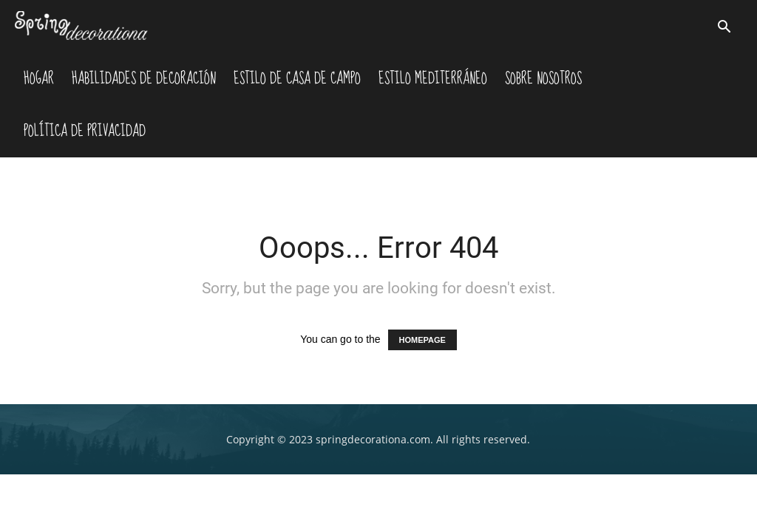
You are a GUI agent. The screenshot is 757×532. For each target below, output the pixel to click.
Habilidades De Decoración (144, 78)
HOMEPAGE (422, 340)
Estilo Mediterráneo (433, 78)
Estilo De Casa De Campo (297, 78)
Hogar (39, 78)
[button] (724, 28)
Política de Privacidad (85, 131)
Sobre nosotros (543, 78)
